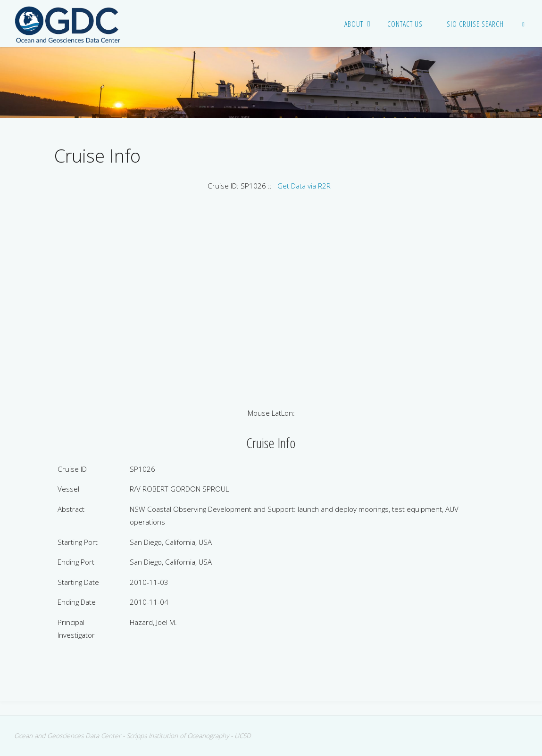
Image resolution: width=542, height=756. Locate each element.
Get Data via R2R (304, 186)
